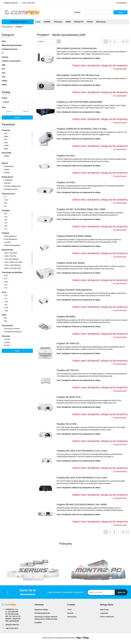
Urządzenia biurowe (10, 49)
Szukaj (17, 118)
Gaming (5, 57)
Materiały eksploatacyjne (12, 45)
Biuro (4, 41)
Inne (4, 77)
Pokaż (17, 351)
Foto (4, 73)
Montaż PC (79, 22)
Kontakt (47, 22)
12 (123, 41)
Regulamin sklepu (41, 610)
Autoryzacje (72, 617)
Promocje (58, 22)
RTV (4, 69)
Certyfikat (38, 623)
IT (3, 53)
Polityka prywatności (42, 613)
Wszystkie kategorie (18, 22)
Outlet (68, 22)
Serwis (90, 22)
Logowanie (104, 613)
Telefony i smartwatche (11, 61)
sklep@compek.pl (12, 625)
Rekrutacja (101, 22)
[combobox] (49, 41)
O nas (38, 22)
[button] (39, 605)
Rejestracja (104, 610)
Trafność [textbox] (41, 41)
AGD (4, 65)
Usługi (5, 81)
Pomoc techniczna (107, 617)
